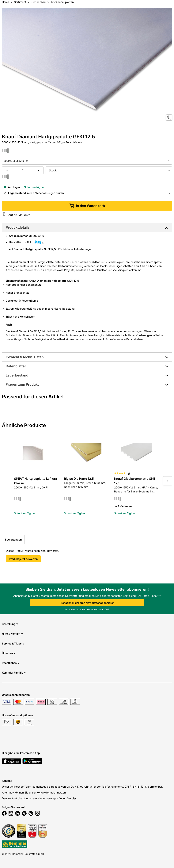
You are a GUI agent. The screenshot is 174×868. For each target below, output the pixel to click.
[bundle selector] (109, 170)
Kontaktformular (47, 792)
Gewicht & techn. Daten (25, 357)
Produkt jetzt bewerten (23, 559)
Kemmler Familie (14, 673)
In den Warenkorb (87, 206)
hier (74, 798)
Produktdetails (18, 227)
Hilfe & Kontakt (12, 634)
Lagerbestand (17, 375)
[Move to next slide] (168, 481)
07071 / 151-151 (131, 787)
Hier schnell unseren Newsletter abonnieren (87, 603)
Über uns (9, 653)
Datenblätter (16, 366)
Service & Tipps (13, 643)
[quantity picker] (23, 170)
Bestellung (10, 624)
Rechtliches (11, 663)
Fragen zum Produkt (22, 384)
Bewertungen (13, 539)
